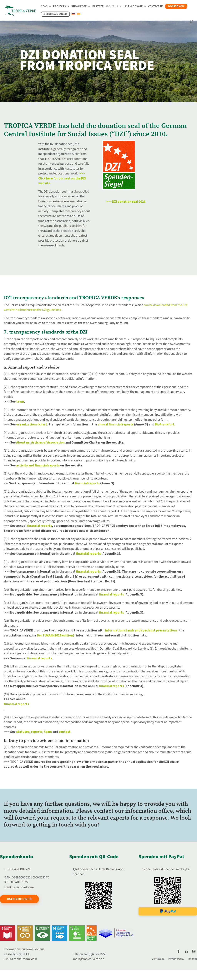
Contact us (156, 7)
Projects (59, 7)
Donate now (176, 6)
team (20, 402)
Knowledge (79, 7)
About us (112, 7)
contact (65, 732)
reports (37, 732)
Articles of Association (48, 443)
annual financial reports (116, 425)
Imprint (193, 959)
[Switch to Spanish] (78, 16)
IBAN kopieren (19, 899)
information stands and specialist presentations (141, 631)
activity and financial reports (38, 465)
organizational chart (32, 425)
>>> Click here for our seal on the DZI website (62, 178)
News (44, 7)
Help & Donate (133, 7)
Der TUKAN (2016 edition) (56, 636)
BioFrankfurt (165, 425)
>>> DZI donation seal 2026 (126, 202)
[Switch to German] (73, 16)
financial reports (87, 483)
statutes (23, 732)
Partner (98, 7)
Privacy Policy (176, 959)
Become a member (55, 14)
